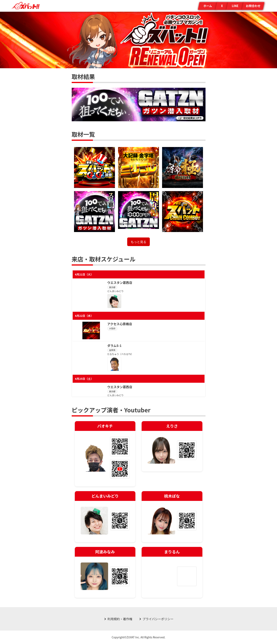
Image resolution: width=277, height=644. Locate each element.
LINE (235, 6)
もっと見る (138, 242)
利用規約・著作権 (120, 619)
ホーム (208, 6)
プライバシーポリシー (158, 619)
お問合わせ (253, 6)
